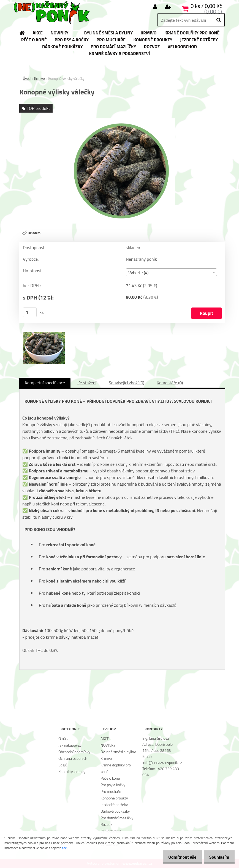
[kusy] (30, 312)
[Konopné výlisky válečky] (122, 121)
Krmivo (40, 78)
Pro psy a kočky (113, 785)
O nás (63, 738)
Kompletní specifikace (45, 383)
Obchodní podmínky (74, 752)
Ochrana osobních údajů (73, 762)
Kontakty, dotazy (72, 772)
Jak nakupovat (70, 745)
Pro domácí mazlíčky (117, 818)
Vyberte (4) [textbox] (138, 273)
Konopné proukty (114, 798)
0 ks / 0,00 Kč (206, 6)
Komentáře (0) (170, 383)
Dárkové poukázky (115, 811)
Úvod (27, 78)
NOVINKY (108, 745)
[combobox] (171, 272)
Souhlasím (218, 857)
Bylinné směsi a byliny (118, 752)
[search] (218, 20)
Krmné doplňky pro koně (116, 768)
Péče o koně (110, 778)
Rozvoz (106, 824)
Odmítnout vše (178, 857)
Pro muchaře (111, 791)
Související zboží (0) (127, 383)
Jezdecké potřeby (114, 805)
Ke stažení (87, 383)
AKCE (105, 738)
